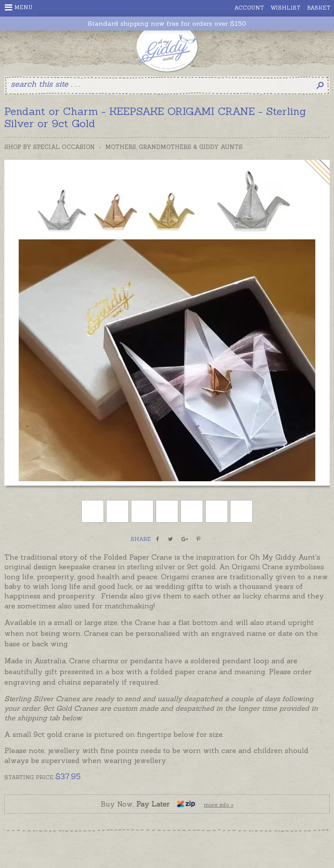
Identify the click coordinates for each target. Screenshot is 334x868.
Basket (319, 8)
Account (249, 8)
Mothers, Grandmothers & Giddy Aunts (174, 147)
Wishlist (286, 8)
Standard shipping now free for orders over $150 (167, 24)
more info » (219, 805)
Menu (19, 7)
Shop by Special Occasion (50, 147)
